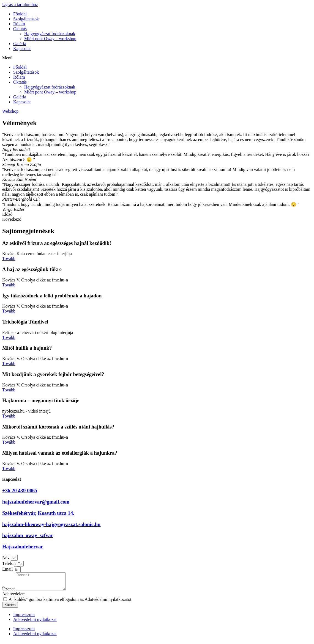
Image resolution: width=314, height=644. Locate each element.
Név (6, 558)
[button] (157, 58)
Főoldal (20, 14)
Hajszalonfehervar (23, 547)
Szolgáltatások (26, 19)
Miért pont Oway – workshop (50, 39)
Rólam (19, 24)
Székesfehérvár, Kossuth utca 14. (38, 513)
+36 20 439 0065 (20, 490)
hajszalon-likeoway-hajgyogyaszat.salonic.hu (51, 524)
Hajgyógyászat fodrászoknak (50, 34)
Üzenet (9, 592)
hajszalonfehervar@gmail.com (36, 502)
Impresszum (24, 618)
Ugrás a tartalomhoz (20, 5)
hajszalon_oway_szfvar (28, 535)
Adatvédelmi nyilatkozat (35, 623)
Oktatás (20, 29)
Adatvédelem (14, 597)
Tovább (9, 259)
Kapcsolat (22, 49)
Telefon (9, 563)
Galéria (20, 44)
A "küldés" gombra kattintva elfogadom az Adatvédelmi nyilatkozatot (70, 603)
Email (8, 569)
